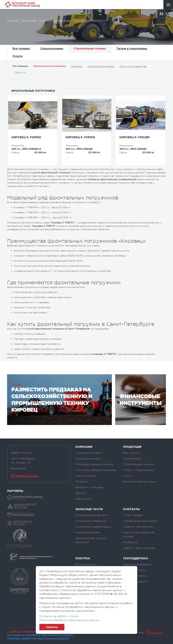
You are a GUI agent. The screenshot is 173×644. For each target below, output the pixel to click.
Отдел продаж (133, 515)
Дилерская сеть (86, 564)
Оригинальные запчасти (92, 515)
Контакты (18, 468)
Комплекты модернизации (93, 527)
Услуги (17, 56)
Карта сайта (84, 499)
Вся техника (21, 49)
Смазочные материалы (91, 521)
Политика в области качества (96, 470)
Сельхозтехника (52, 49)
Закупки (81, 493)
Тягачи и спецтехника (132, 49)
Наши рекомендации (137, 564)
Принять (52, 627)
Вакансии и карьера (89, 487)
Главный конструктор (138, 527)
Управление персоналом (140, 521)
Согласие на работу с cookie (59, 616)
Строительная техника (90, 49)
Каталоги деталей (88, 532)
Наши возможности (89, 459)
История (81, 482)
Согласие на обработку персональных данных (40, 635)
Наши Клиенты (85, 476)
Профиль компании (89, 453)
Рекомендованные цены (140, 482)
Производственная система (94, 464)
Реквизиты (130, 542)
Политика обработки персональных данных (38, 639)
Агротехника (132, 459)
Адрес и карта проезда (139, 548)
